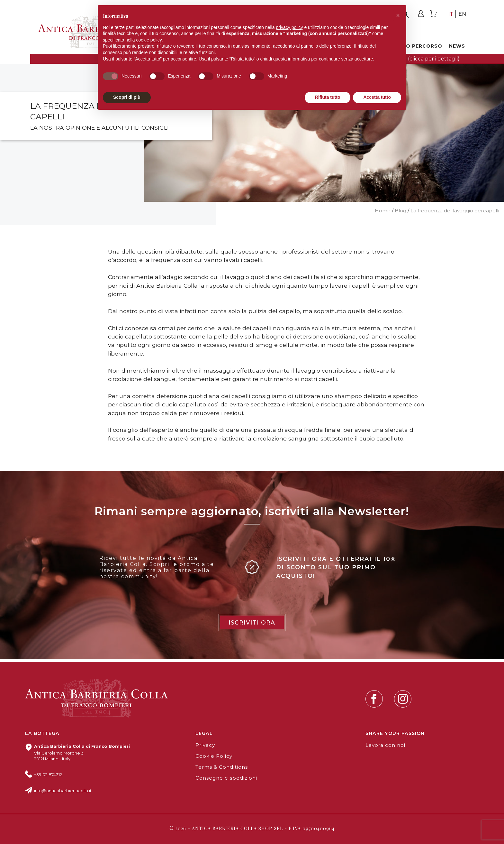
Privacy (205, 745)
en (462, 14)
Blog (401, 211)
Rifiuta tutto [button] (328, 97)
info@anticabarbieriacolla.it (63, 791)
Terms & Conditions (222, 767)
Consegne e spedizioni (226, 778)
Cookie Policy (214, 756)
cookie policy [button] (149, 40)
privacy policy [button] (290, 27)
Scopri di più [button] (127, 97)
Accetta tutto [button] (377, 97)
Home (383, 211)
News (457, 46)
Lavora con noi (385, 745)
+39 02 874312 (48, 775)
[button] (398, 15)
